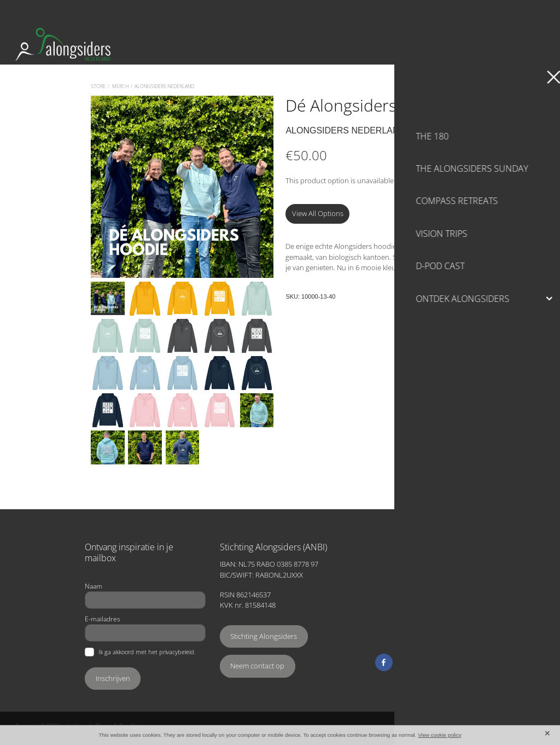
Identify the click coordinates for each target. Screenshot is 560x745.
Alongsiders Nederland (164, 86)
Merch (120, 86)
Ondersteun (480, 44)
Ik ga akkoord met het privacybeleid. (147, 652)
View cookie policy (440, 735)
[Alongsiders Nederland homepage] (214, 44)
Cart (528, 11)
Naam (94, 586)
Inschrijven (113, 678)
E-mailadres (103, 619)
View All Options (318, 213)
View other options (427, 181)
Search (451, 11)
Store (98, 86)
